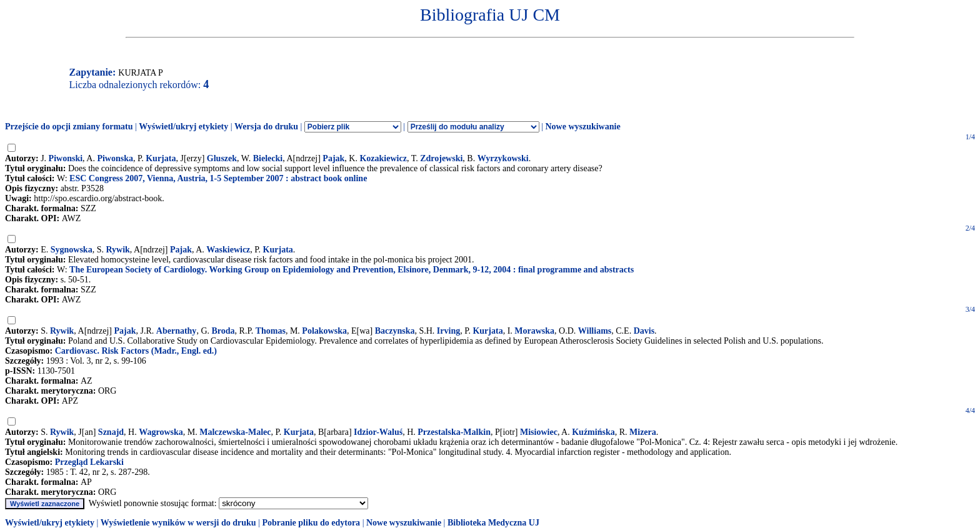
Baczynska (395, 331)
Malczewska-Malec (235, 432)
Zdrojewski (441, 158)
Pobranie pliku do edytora (311, 523)
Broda (223, 331)
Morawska (534, 331)
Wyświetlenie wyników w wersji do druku (178, 523)
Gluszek (222, 158)
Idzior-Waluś (378, 432)
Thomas (271, 331)
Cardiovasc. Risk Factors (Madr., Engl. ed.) (136, 351)
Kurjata (161, 158)
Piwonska (115, 158)
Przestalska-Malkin (454, 432)
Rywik (117, 250)
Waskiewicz (228, 250)
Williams (595, 331)
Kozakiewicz (383, 158)
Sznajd (111, 432)
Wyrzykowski (503, 158)
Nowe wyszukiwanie (582, 127)
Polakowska (324, 331)
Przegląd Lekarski (89, 462)
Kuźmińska (593, 432)
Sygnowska (72, 250)
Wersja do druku (266, 127)
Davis (644, 331)
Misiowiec (539, 432)
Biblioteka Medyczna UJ (493, 523)
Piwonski (66, 158)
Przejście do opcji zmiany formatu (69, 127)
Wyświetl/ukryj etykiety (183, 127)
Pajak (333, 158)
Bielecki (268, 158)
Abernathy (177, 331)
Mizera (643, 432)
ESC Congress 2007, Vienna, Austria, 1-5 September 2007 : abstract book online (218, 178)
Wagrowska (161, 432)
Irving (448, 331)
